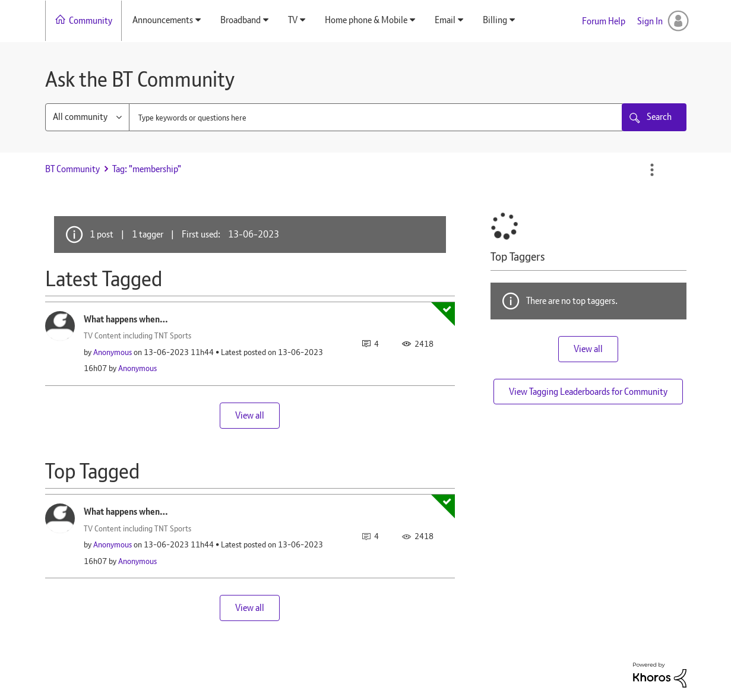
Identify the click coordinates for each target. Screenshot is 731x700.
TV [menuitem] (293, 20)
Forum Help (604, 21)
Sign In (650, 21)
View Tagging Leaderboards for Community (588, 392)
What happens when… (126, 319)
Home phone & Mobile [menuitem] (366, 20)
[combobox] (376, 117)
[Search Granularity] (87, 117)
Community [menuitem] (91, 20)
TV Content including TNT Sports (137, 335)
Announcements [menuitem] (163, 20)
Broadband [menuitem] (240, 20)
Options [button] (652, 170)
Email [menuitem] (445, 20)
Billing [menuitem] (495, 20)
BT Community (72, 169)
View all (250, 415)
